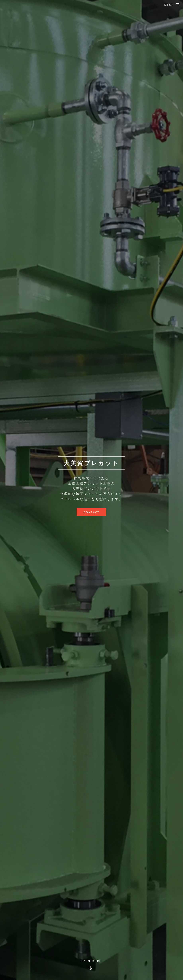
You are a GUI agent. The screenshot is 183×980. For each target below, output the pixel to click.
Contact (91, 512)
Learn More (91, 961)
